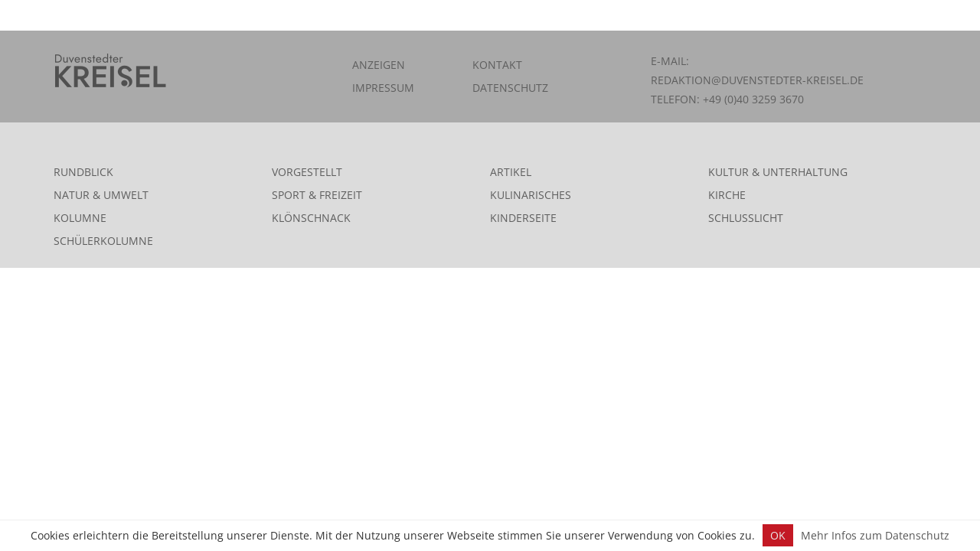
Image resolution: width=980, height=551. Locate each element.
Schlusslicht (746, 218)
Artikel (511, 172)
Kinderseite (523, 218)
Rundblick (83, 172)
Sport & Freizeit (317, 195)
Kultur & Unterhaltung (778, 172)
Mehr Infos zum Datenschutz (875, 535)
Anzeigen (379, 65)
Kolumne (80, 218)
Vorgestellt (307, 172)
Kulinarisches (531, 195)
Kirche (727, 195)
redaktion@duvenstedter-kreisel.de (757, 80)
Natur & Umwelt (101, 195)
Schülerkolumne (103, 241)
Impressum (383, 88)
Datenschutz (510, 88)
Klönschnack (311, 218)
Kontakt (497, 65)
